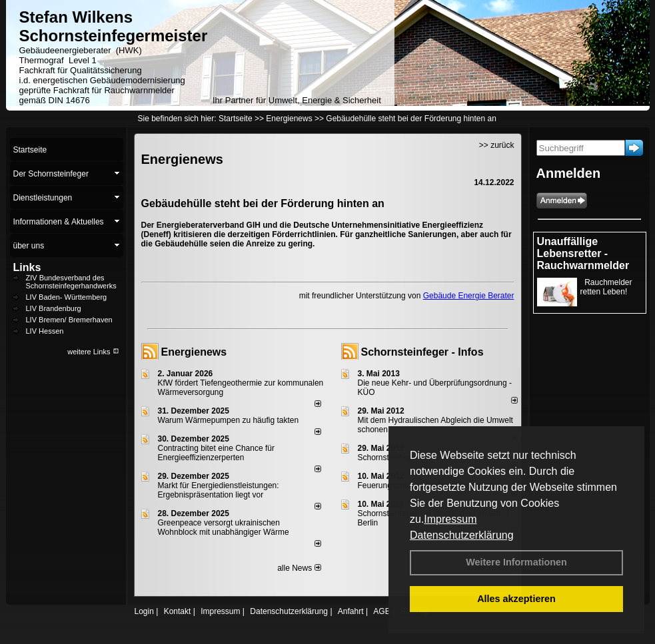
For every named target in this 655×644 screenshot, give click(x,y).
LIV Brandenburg (54, 308)
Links (27, 267)
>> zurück (497, 145)
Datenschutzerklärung (462, 535)
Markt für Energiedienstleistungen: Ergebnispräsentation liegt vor (219, 490)
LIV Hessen (45, 331)
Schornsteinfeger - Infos (422, 352)
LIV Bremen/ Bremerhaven (69, 320)
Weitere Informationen (516, 562)
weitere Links (93, 352)
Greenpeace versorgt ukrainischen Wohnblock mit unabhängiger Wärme (224, 527)
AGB (381, 611)
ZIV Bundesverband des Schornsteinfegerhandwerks (71, 282)
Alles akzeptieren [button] (516, 599)
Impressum (450, 519)
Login (144, 611)
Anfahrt (351, 611)
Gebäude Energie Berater (469, 296)
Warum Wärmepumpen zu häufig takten (229, 420)
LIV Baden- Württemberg (67, 297)
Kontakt (178, 611)
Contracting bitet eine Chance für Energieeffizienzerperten (216, 453)
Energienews (194, 352)
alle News (299, 568)
